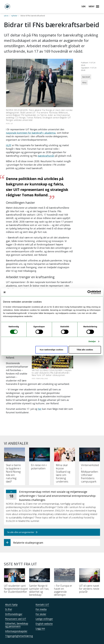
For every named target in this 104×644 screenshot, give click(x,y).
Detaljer (92, 341)
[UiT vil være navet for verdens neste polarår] (90, 571)
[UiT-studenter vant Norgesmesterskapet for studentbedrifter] (15, 571)
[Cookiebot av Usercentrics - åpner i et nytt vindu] (89, 292)
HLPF (9, 145)
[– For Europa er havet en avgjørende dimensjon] (65, 573)
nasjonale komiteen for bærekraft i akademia (31, 133)
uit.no (6, 16)
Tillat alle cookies (85, 350)
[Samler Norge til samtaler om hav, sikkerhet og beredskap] (40, 573)
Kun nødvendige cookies (51, 350)
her (40, 398)
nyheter (14, 16)
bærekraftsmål (46, 156)
